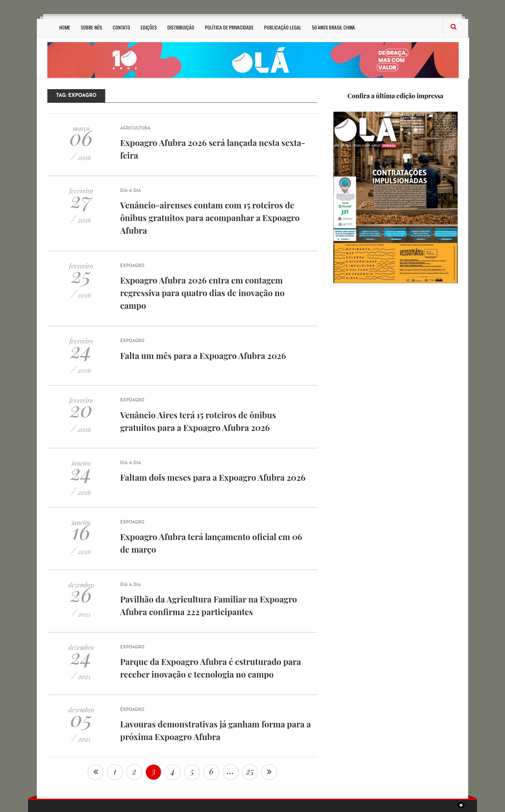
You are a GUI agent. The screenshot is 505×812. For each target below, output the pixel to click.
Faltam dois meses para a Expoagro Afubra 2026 (213, 477)
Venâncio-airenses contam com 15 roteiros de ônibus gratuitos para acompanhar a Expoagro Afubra (210, 218)
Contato (121, 27)
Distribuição (181, 27)
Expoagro (132, 266)
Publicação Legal (283, 27)
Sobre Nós (91, 27)
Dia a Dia (131, 191)
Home (65, 27)
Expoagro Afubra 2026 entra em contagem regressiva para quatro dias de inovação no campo (203, 293)
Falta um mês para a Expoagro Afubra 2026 (203, 355)
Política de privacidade (229, 27)
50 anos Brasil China (333, 27)
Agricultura (135, 128)
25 (250, 771)
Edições (149, 27)
